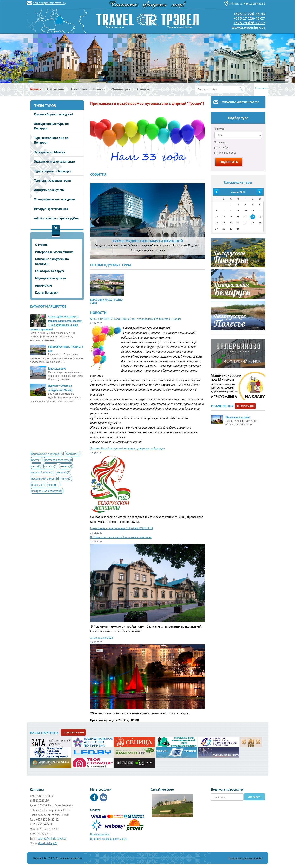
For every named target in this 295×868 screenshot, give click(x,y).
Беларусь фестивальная (51, 209)
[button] (96, 221)
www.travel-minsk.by (249, 27)
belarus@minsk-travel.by (50, 3)
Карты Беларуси (47, 292)
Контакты (143, 89)
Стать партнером (73, 732)
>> (260, 192)
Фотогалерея (121, 89)
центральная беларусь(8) (47, 491)
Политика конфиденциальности (109, 839)
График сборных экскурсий (54, 114)
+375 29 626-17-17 (249, 23)
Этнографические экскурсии (55, 199)
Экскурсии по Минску (50, 152)
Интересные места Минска (54, 252)
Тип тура (219, 129)
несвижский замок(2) (45, 478)
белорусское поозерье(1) (47, 454)
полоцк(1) (54, 485)
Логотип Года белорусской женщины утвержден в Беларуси (128, 448)
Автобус (222, 147)
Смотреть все (245, 406)
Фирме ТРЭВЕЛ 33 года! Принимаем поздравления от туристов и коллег (136, 319)
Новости (99, 89)
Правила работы (100, 834)
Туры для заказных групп (53, 180)
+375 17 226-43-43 (249, 14)
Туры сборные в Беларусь (53, 171)
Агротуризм (44, 285)
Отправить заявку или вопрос (240, 102)
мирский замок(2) (43, 472)
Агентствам (79, 89)
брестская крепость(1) (58, 460)
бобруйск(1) (73, 454)
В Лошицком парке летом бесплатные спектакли (121, 537)
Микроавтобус (225, 153)
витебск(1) (51, 466)
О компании (56, 89)
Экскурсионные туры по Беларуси (52, 126)
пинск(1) (66, 478)
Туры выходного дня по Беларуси (51, 140)
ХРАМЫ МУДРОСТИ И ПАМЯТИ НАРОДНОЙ (147, 241)
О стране (41, 245)
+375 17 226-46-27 (249, 18)
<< (216, 192)
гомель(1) (66, 466)
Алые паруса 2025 (102, 638)
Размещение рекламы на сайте (245, 858)
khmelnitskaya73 (48, 843)
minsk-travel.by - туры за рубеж (57, 218)
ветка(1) (36, 466)
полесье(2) (38, 485)
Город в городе (57, 368)
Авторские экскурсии (49, 190)
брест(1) (36, 460)
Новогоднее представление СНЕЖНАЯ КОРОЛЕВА (122, 528)
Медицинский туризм (51, 278)
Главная (36, 89)
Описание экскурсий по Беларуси (52, 261)
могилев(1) (63, 472)
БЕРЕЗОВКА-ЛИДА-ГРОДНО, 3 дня (107, 301)
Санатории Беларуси (50, 271)
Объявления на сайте (238, 417)
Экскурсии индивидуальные (55, 161)
